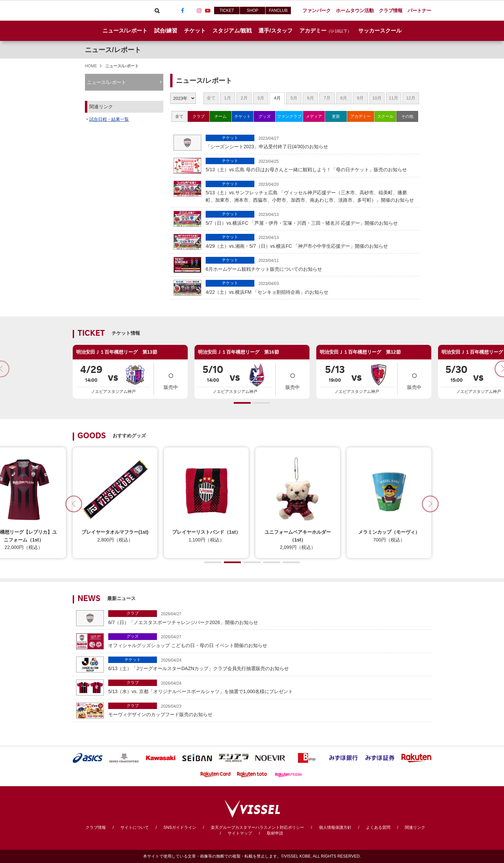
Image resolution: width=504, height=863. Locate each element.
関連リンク (415, 827)
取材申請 (275, 833)
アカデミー (361, 116)
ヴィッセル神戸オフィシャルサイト (111, 10)
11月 (393, 98)
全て (211, 98)
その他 (407, 116)
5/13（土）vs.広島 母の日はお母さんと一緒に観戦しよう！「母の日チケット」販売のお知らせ (311, 165)
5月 (294, 98)
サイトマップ (240, 833)
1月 (227, 98)
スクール (385, 116)
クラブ (199, 116)
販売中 (171, 379)
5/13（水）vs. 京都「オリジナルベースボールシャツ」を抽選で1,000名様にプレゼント (268, 687)
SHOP (252, 10)
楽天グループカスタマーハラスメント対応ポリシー (257, 827)
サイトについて (135, 827)
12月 (411, 98)
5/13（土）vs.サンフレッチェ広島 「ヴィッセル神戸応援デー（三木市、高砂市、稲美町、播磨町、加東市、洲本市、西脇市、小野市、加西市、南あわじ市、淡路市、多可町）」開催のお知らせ (311, 192)
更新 (336, 116)
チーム (221, 116)
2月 (244, 98)
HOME (91, 66)
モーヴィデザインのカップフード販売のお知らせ (268, 710)
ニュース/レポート (125, 31)
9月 (360, 98)
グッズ (265, 116)
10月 (377, 98)
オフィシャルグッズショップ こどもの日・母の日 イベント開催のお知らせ (268, 640)
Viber (165, 10)
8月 (344, 98)
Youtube (208, 10)
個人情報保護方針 (335, 827)
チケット (243, 116)
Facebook (182, 10)
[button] (242, 403)
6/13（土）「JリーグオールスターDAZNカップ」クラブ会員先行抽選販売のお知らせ (268, 664)
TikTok (191, 10)
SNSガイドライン (180, 827)
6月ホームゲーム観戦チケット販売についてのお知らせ (311, 264)
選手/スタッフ (275, 31)
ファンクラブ (289, 116)
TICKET (227, 10)
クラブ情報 (96, 827)
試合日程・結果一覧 (109, 119)
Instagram (199, 10)
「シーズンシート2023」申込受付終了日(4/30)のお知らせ (311, 142)
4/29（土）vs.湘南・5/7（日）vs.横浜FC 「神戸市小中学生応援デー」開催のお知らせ (311, 241)
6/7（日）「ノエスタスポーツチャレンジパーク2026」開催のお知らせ (268, 617)
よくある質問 (378, 827)
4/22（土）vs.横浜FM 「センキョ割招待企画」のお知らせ (311, 287)
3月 (261, 98)
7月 (327, 98)
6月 (311, 98)
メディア (314, 116)
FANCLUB (278, 10)
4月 (277, 98)
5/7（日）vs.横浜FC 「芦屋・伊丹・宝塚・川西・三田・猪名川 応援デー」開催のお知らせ (311, 218)
